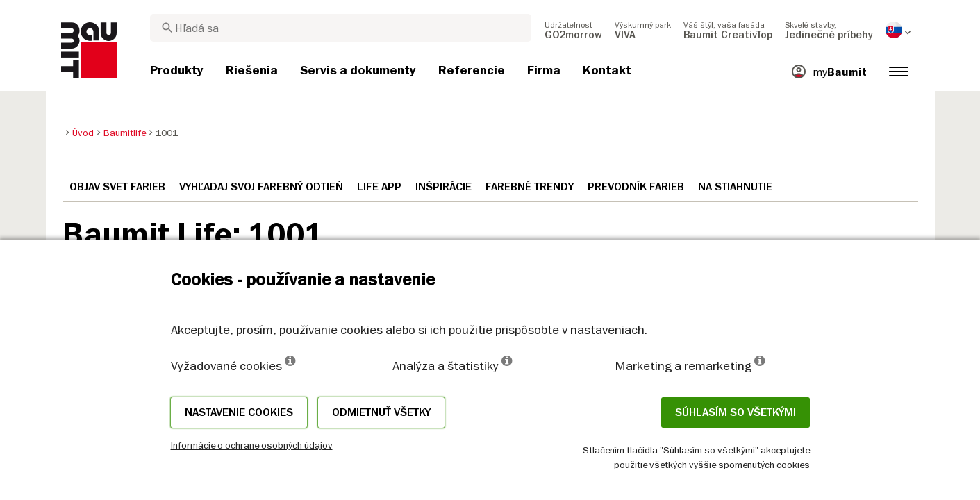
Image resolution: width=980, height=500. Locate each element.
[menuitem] (573, 30)
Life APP (379, 187)
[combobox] (341, 28)
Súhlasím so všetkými (736, 412)
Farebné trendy (530, 187)
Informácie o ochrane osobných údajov (252, 445)
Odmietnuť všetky (381, 412)
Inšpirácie (443, 187)
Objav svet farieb (117, 187)
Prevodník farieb (636, 187)
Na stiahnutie (735, 187)
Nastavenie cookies (239, 412)
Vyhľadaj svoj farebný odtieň (261, 187)
